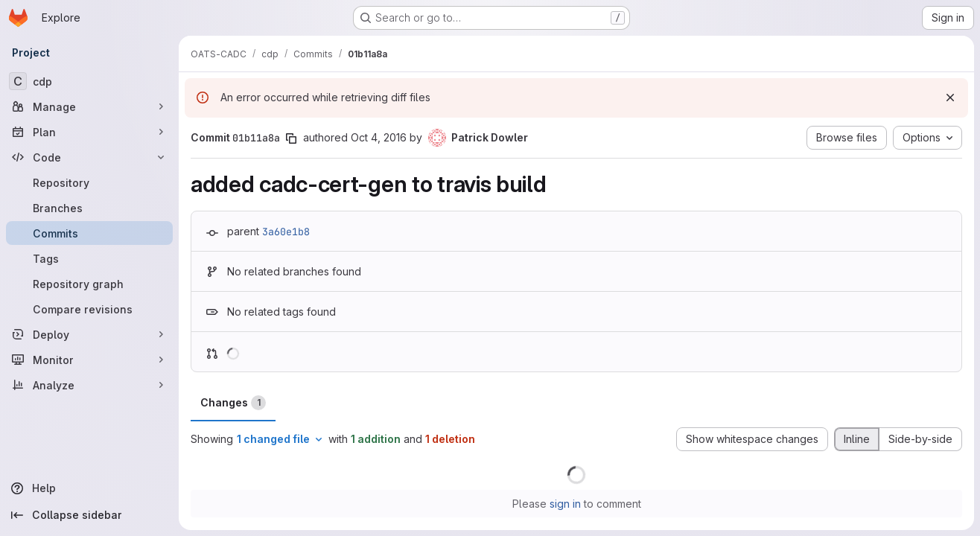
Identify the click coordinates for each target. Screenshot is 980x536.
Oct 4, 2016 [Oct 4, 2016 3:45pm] (379, 137)
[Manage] (89, 106)
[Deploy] (89, 334)
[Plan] (89, 132)
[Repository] (89, 182)
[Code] (89, 157)
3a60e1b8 (286, 232)
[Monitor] (89, 360)
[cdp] (89, 81)
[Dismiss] (950, 98)
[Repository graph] (89, 284)
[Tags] (89, 258)
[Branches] (89, 208)
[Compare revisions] (89, 309)
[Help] (89, 488)
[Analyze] (89, 385)
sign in (565, 504)
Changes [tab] (233, 403)
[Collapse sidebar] (89, 515)
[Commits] (89, 233)
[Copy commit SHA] (291, 138)
